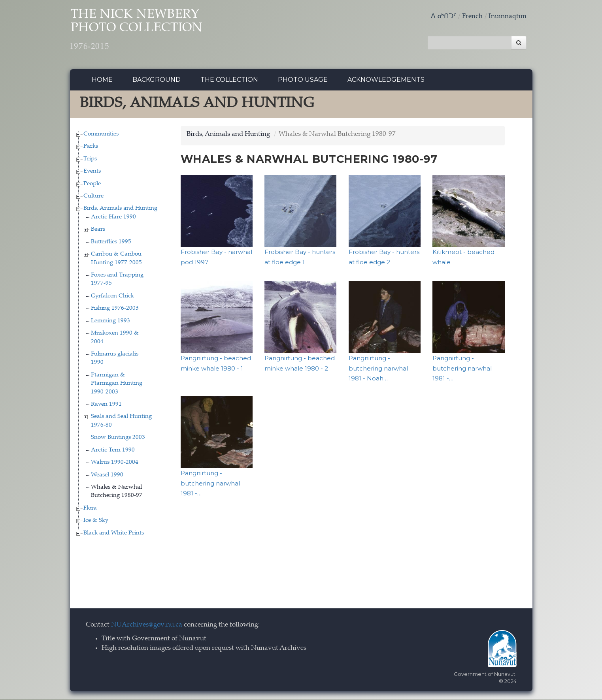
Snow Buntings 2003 (118, 439)
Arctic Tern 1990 (113, 451)
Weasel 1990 (107, 476)
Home (102, 81)
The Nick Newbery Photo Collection (143, 32)
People (92, 185)
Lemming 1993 (110, 322)
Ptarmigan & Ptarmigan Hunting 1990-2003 (117, 384)
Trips (90, 160)
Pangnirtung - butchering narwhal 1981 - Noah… (378, 369)
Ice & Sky (96, 522)
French (472, 17)
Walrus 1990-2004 (115, 464)
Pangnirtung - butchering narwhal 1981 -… (462, 369)
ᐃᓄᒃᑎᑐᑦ (443, 17)
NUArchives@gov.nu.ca (147, 626)
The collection (229, 81)
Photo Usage (303, 81)
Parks (91, 148)
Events (92, 172)
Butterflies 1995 (111, 243)
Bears (98, 231)
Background (157, 81)
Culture (93, 197)
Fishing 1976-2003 (115, 310)
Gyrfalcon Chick (112, 297)
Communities (101, 135)
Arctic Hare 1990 (113, 218)
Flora (90, 509)
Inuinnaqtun (508, 17)
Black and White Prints (114, 534)
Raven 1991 (106, 406)
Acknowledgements (386, 81)
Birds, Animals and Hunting (120, 210)
